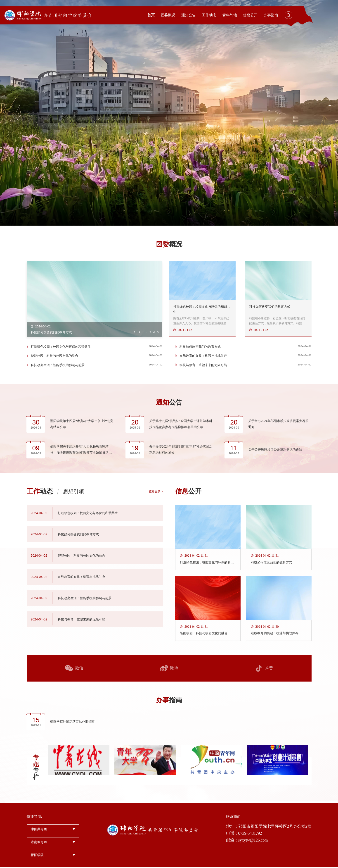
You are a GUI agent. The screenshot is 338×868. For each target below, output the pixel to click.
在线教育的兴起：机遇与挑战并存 (204, 362)
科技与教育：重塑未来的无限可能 (204, 371)
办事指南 (271, 15)
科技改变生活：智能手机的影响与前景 (58, 371)
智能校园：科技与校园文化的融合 (54, 362)
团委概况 (168, 15)
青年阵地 (230, 15)
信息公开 (250, 15)
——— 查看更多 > (151, 527)
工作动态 (209, 15)
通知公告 (189, 15)
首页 (151, 15)
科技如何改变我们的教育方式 (201, 353)
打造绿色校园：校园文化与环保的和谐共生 (61, 353)
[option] (169, 113)
